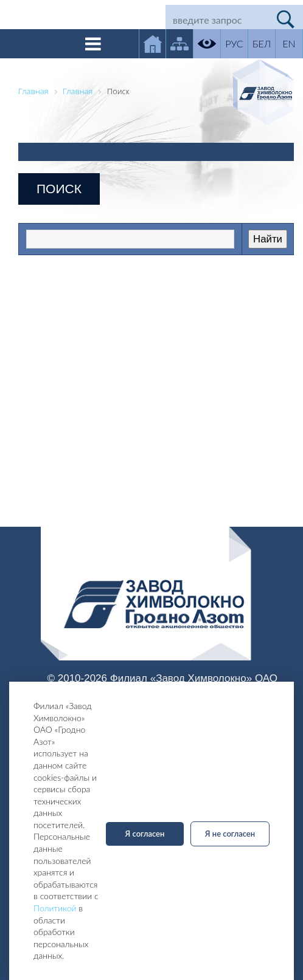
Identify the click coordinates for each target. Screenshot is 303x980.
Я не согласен (230, 834)
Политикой (55, 908)
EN (289, 43)
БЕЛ (262, 43)
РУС (234, 43)
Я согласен (145, 834)
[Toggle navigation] (93, 44)
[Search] (217, 19)
